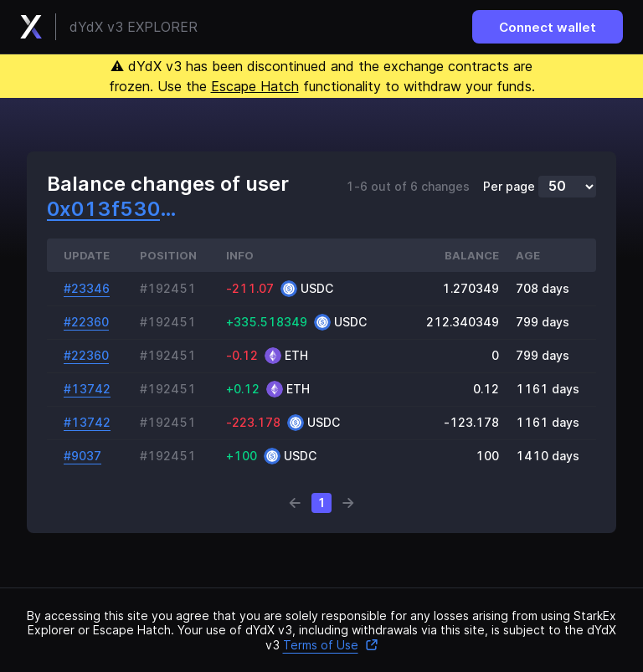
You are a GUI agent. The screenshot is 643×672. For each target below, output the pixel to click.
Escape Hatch (255, 86)
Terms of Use (331, 645)
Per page (509, 187)
